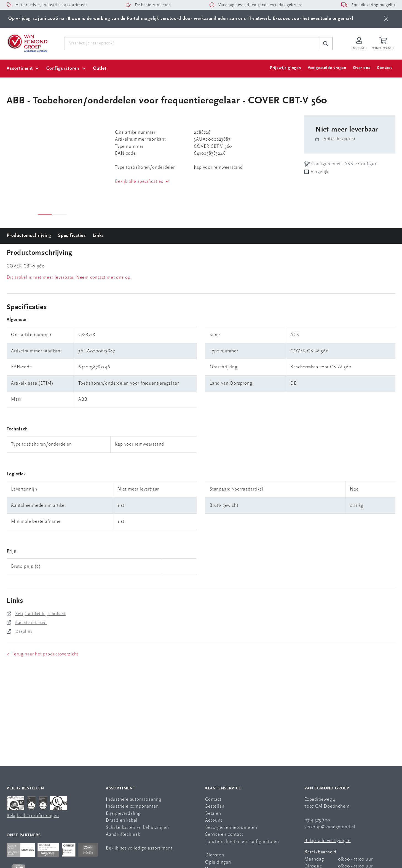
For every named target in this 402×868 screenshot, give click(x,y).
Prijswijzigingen (286, 68)
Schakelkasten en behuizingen (137, 828)
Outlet (100, 69)
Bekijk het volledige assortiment (139, 848)
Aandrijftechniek (123, 834)
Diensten (215, 855)
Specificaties (72, 236)
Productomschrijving (29, 236)
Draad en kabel (122, 820)
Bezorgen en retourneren (231, 828)
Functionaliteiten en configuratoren (242, 842)
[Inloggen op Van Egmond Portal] (359, 44)
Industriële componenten (132, 806)
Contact (384, 68)
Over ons (362, 68)
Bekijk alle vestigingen (327, 841)
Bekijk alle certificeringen (33, 816)
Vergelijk (320, 172)
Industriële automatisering (134, 799)
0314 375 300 (317, 820)
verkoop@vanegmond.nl (330, 827)
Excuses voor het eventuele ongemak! (313, 19)
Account (214, 820)
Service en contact (224, 834)
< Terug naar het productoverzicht (42, 654)
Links (98, 236)
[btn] (386, 19)
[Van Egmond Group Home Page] (27, 43)
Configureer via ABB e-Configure (342, 164)
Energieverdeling (123, 814)
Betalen (213, 814)
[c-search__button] (326, 44)
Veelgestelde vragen (327, 68)
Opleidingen (218, 862)
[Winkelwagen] (384, 44)
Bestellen (215, 806)
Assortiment (20, 69)
